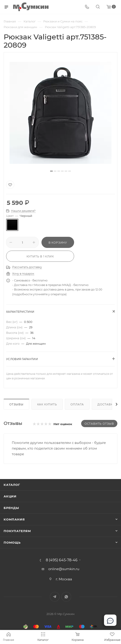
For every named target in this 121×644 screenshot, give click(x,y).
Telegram (55, 597)
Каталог (12, 485)
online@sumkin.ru (64, 569)
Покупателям (17, 531)
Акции (10, 496)
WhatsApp (66, 597)
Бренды (11, 508)
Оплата (77, 404)
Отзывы (16, 404)
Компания (14, 519)
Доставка (106, 404)
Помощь (12, 542)
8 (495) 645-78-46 (62, 560)
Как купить (47, 404)
